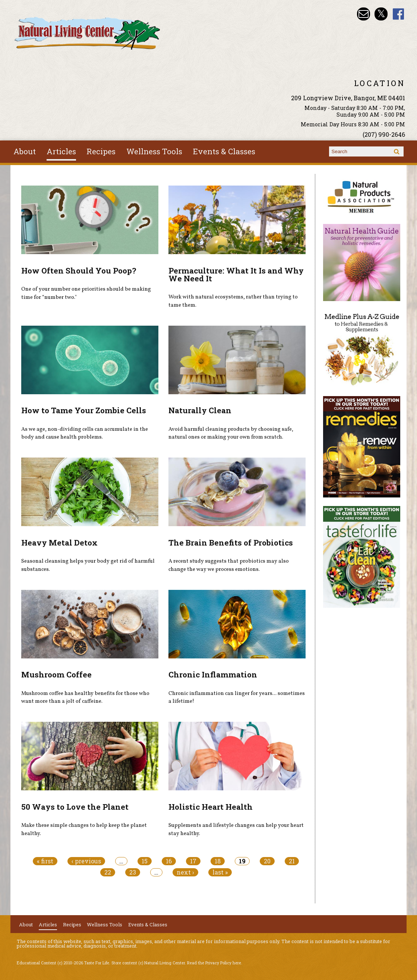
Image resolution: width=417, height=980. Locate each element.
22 (108, 872)
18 (218, 861)
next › (185, 872)
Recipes (101, 151)
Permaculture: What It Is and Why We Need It (236, 274)
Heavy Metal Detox (59, 543)
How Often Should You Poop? (79, 271)
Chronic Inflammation (213, 674)
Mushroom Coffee (56, 674)
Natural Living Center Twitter (381, 14)
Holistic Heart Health (211, 807)
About (25, 151)
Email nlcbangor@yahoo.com (364, 14)
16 (169, 861)
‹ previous (86, 861)
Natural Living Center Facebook (399, 14)
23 (133, 872)
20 (267, 861)
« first (45, 861)
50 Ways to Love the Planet (75, 807)
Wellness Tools (154, 151)
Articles (61, 151)
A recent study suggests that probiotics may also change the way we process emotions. (229, 565)
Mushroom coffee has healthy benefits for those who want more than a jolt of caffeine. (85, 698)
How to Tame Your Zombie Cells (84, 410)
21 (292, 861)
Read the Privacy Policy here (214, 963)
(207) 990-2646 (384, 134)
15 (145, 861)
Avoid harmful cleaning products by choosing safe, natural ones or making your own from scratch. (231, 433)
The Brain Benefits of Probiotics (231, 543)
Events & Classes (224, 151)
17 (193, 861)
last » (220, 872)
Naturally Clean (200, 410)
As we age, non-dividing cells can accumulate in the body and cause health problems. (85, 433)
